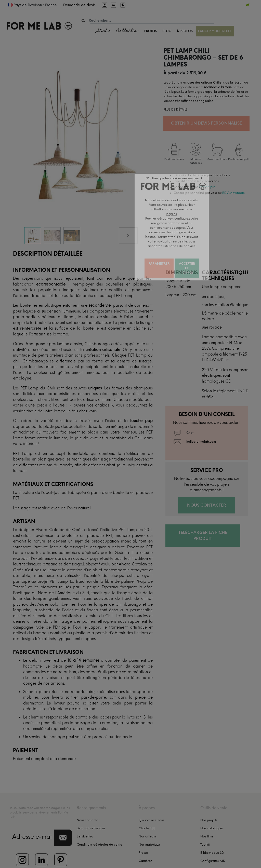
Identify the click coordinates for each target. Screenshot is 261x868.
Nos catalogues (212, 810)
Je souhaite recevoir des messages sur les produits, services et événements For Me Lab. (40, 794)
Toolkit (205, 826)
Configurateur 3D (213, 843)
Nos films (207, 818)
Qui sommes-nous (151, 802)
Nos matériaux (149, 826)
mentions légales (61, 860)
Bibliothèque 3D (212, 834)
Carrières (145, 843)
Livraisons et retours (91, 810)
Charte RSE (147, 810)
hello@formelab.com (201, 424)
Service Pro (85, 818)
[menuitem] (64, 5)
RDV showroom (233, 193)
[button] (63, 819)
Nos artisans (148, 818)
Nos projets (209, 802)
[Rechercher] (83, 21)
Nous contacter (88, 802)
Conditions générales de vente (100, 826)
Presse (143, 834)
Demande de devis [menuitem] (79, 5)
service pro (207, 187)
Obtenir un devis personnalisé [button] (206, 123)
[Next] (128, 218)
